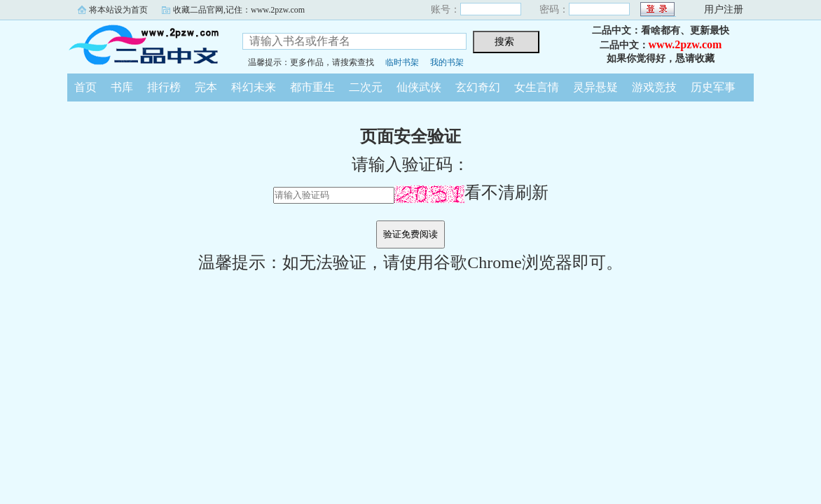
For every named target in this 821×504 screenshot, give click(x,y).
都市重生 (312, 87)
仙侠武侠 (419, 87)
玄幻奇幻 (478, 87)
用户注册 (724, 9)
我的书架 (447, 62)
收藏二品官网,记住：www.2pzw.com (239, 10)
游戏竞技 (654, 87)
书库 (122, 87)
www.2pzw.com (685, 44)
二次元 (366, 87)
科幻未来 (254, 87)
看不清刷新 (471, 192)
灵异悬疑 (595, 87)
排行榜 (164, 87)
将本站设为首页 (118, 10)
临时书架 (402, 62)
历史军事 (713, 87)
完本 (206, 87)
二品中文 (144, 45)
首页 (85, 87)
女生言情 (537, 87)
